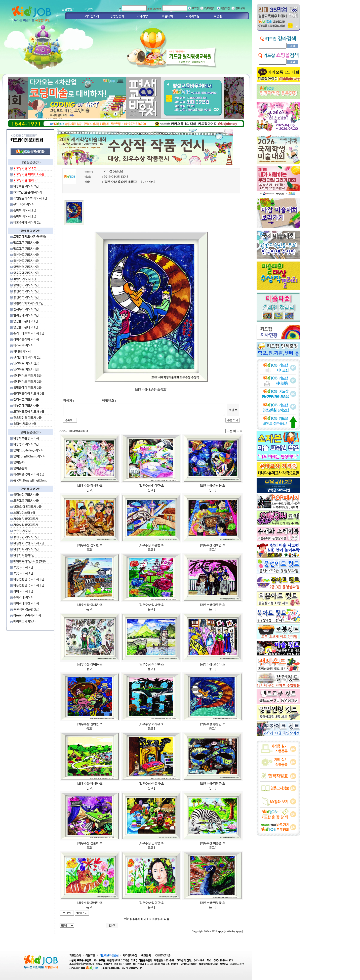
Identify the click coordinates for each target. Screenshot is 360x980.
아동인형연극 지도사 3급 (29, 579)
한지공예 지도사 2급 (26, 315)
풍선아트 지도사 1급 (26, 297)
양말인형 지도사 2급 (26, 267)
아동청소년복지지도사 (27, 615)
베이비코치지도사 (24, 621)
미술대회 (167, 16)
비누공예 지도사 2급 (26, 406)
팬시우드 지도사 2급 (26, 309)
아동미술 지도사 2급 (26, 186)
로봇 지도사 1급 (23, 573)
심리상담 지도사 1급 (26, 495)
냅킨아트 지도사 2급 (26, 363)
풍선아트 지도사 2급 (26, 291)
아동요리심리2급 (24, 555)
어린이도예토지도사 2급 (28, 303)
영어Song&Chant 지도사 (29, 456)
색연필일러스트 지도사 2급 (30, 198)
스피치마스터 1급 (24, 513)
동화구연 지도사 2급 (26, 537)
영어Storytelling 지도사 (28, 450)
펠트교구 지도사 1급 (26, 249)
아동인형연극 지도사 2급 (29, 585)
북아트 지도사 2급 (25, 279)
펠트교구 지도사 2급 (26, 243)
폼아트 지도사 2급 (25, 216)
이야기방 (142, 16)
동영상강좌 (117, 16)
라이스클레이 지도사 (26, 339)
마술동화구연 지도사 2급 (29, 543)
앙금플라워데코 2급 (26, 321)
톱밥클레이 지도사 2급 (27, 388)
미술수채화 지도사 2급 (27, 222)
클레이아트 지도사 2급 (27, 381)
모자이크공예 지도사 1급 (29, 412)
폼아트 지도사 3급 (25, 210)
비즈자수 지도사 (23, 345)
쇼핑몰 (218, 16)
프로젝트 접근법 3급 (26, 609)
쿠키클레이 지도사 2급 (27, 357)
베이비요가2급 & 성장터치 (30, 561)
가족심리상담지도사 (26, 525)
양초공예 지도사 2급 (26, 273)
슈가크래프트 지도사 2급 (29, 333)
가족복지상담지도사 (26, 519)
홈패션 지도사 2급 (25, 424)
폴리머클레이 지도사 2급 (29, 394)
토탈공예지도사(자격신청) (30, 237)
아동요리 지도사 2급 (26, 549)
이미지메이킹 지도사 (26, 603)
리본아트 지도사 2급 (26, 255)
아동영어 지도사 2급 (26, 444)
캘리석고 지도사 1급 (26, 400)
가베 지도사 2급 (23, 591)
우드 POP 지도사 (24, 204)
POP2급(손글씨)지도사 (28, 192)
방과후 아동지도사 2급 (27, 507)
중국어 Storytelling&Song (30, 480)
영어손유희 (20, 468)
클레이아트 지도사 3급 (27, 375)
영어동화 (19, 462)
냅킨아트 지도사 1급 (26, 369)
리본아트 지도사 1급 (26, 261)
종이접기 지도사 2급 (26, 285)
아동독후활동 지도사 (26, 438)
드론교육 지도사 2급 (26, 501)
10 (161, 919)
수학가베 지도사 (23, 597)
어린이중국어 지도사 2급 (29, 474)
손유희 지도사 (22, 531)
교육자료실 (193, 16)
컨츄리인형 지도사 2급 (27, 418)
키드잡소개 (92, 16)
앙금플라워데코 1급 (26, 327)
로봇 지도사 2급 (23, 567)
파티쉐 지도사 (22, 351)
